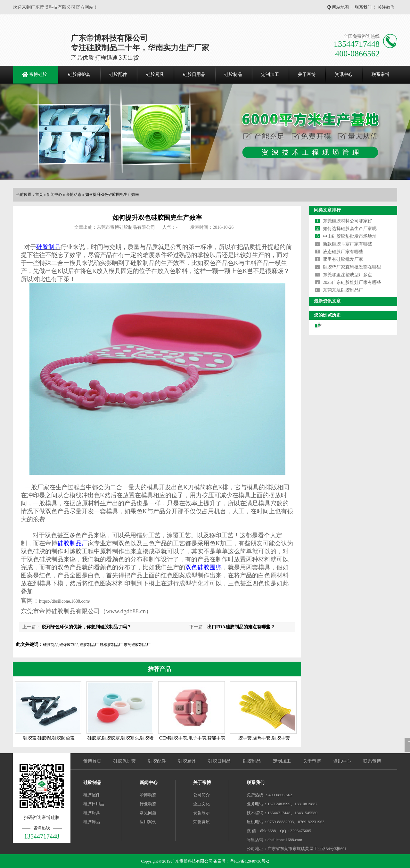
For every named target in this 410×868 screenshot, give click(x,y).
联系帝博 (381, 74)
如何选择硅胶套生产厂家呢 (350, 229)
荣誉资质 (201, 822)
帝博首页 (92, 761)
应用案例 (148, 822)
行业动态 (148, 804)
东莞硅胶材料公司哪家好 (348, 221)
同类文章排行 (327, 210)
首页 (39, 194)
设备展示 (201, 813)
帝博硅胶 (38, 74)
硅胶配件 (118, 74)
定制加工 (270, 74)
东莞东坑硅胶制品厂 (343, 290)
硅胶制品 (233, 74)
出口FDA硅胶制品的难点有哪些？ (241, 627)
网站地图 (340, 7)
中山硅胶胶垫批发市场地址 (350, 236)
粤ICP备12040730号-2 (250, 861)
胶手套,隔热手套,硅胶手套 (264, 738)
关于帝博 (307, 74)
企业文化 (201, 804)
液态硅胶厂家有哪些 (343, 252)
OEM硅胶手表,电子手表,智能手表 (192, 738)
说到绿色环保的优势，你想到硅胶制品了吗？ (86, 627)
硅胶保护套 (79, 74)
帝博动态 (74, 194)
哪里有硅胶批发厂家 (343, 259)
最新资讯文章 (327, 301)
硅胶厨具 (155, 74)
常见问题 (148, 813)
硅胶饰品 (92, 822)
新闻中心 (54, 194)
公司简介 (201, 795)
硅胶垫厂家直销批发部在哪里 (352, 267)
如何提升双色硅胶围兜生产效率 (112, 194)
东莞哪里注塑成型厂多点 (348, 275)
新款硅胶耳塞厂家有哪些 (348, 244)
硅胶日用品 (194, 74)
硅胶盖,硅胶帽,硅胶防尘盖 (49, 738)
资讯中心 (344, 74)
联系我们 (363, 7)
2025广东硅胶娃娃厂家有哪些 (352, 282)
